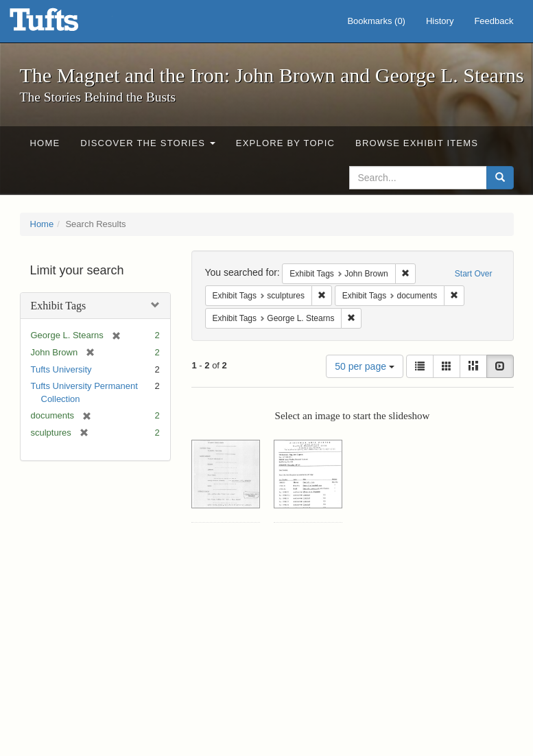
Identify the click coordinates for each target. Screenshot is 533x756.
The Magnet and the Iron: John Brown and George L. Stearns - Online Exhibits (61, 24)
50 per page (365, 366)
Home (45, 143)
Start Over (474, 274)
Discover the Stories (148, 143)
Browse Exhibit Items (417, 143)
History (440, 21)
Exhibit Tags (59, 306)
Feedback (494, 21)
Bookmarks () (376, 21)
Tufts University (61, 369)
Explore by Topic (285, 143)
